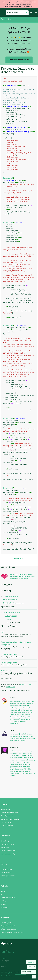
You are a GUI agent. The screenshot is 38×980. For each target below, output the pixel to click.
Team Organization (7, 816)
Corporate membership (8, 926)
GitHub (3, 891)
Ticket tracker (6, 671)
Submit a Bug (5, 847)
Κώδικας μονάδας (11, 616)
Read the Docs (10, 687)
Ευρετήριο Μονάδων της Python (14, 603)
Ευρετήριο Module (16, 642)
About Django (5, 809)
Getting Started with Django (10, 813)
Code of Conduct (6, 822)
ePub (30, 685)
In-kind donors (7, 952)
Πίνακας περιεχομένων (11, 596)
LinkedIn (4, 904)
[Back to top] (34, 977)
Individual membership (8, 854)
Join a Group (5, 841)
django (9, 619)
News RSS (4, 907)
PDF (26, 685)
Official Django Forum (9, 663)
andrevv (6, 966)
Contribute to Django (8, 844)
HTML (22, 685)
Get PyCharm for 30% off (19, 60)
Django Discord (6, 872)
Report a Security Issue (8, 851)
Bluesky (3, 901)
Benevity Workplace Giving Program (12, 932)
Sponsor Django (6, 923)
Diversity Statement (7, 826)
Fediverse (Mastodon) (8, 898)
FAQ (2, 632)
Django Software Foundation (10, 819)
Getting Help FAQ (6, 869)
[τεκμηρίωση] (8, 178)
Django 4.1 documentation (11, 613)
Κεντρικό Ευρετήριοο (10, 600)
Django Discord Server (9, 655)
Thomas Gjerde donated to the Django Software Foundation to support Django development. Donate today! (23, 577)
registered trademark (20, 974)
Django (3, 13)
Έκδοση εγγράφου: (28, 972)
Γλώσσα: (32, 967)
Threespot (6, 961)
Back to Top (19, 559)
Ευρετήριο (5, 642)
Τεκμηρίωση (7, 19)
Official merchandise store (9, 929)
